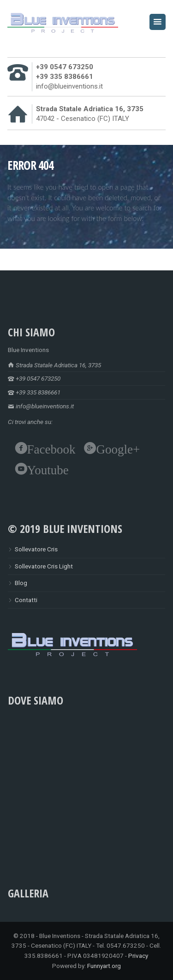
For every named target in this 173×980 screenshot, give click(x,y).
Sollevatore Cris (36, 549)
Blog (21, 583)
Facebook (51, 448)
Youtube (48, 469)
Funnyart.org (104, 966)
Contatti (26, 600)
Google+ (118, 448)
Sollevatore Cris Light (44, 566)
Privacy (138, 956)
